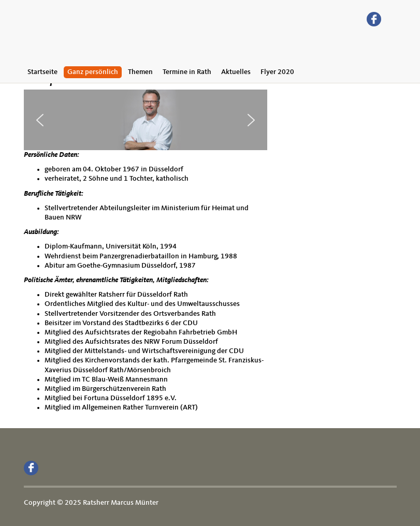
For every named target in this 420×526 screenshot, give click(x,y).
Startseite (42, 72)
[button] (40, 120)
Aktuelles (236, 72)
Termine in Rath (187, 72)
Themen (140, 72)
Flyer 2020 (277, 72)
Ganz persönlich (93, 72)
